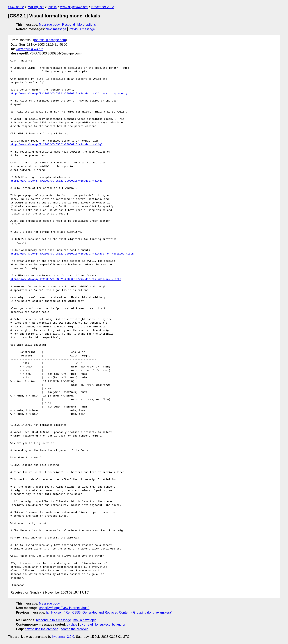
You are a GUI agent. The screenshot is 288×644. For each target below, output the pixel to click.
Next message (56, 29)
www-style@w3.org (74, 7)
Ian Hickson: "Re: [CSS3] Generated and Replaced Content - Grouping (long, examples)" (109, 612)
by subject (102, 624)
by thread (86, 624)
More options (87, 25)
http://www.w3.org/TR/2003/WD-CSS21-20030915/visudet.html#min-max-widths (66, 279)
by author (119, 624)
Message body (49, 25)
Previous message (82, 29)
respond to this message (53, 620)
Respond (69, 25)
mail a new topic (85, 620)
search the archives (75, 629)
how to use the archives (42, 629)
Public (52, 7)
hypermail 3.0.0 (63, 637)
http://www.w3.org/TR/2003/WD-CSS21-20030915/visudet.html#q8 (56, 181)
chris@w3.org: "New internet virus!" (64, 608)
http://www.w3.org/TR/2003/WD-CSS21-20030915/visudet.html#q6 (56, 145)
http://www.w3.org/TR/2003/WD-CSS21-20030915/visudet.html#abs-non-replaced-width (72, 254)
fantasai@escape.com (50, 40)
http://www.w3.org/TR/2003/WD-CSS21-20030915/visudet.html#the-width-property (69, 94)
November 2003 (103, 7)
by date (72, 624)
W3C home (16, 7)
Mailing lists (36, 7)
